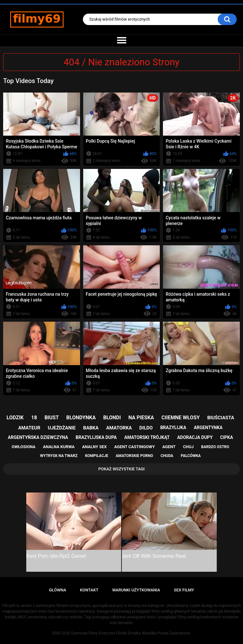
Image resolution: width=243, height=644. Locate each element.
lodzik (15, 418)
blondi (112, 418)
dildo (146, 428)
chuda (167, 456)
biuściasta (221, 418)
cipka (227, 437)
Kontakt (89, 590)
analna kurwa (59, 447)
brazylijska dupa (96, 437)
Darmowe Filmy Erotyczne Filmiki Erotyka (106, 633)
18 (34, 418)
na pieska (141, 418)
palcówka (191, 456)
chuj (189, 447)
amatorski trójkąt (147, 437)
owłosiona (24, 447)
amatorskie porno (134, 456)
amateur (29, 428)
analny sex (95, 447)
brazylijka (173, 428)
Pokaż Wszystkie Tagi (122, 469)
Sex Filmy (184, 590)
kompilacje (97, 456)
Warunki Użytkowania (136, 590)
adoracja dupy (195, 437)
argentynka (208, 428)
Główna (58, 590)
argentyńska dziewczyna (38, 437)
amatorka (119, 428)
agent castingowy (134, 447)
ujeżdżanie (62, 428)
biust (52, 418)
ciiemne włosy (181, 418)
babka (91, 428)
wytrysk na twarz (59, 456)
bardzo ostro (215, 447)
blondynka (81, 418)
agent (169, 447)
